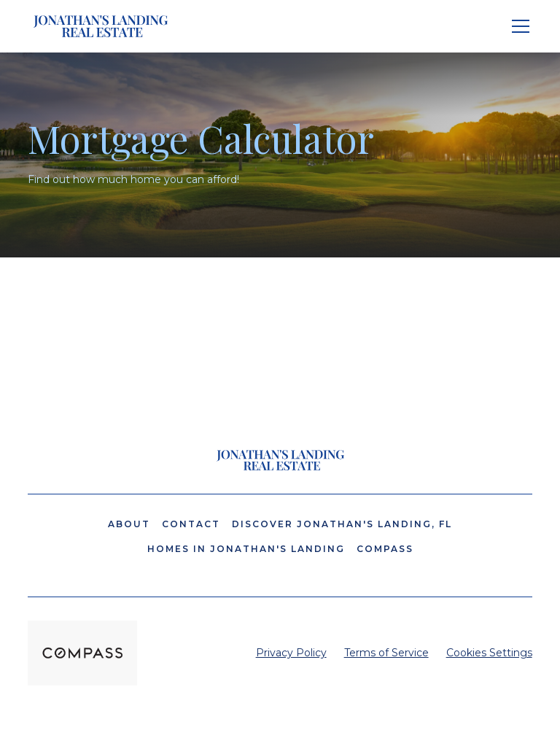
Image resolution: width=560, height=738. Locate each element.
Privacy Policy (291, 653)
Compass (385, 549)
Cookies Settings (489, 653)
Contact (191, 524)
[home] (101, 26)
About (129, 524)
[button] (518, 26)
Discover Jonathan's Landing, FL (342, 524)
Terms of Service (386, 653)
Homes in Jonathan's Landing (246, 549)
